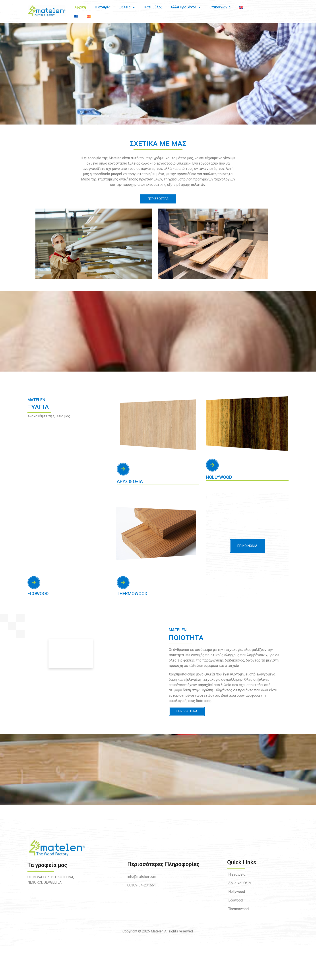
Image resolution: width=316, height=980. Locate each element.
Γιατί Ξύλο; (153, 9)
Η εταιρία (103, 9)
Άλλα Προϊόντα (186, 9)
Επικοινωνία (220, 9)
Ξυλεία (127, 9)
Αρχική (80, 9)
